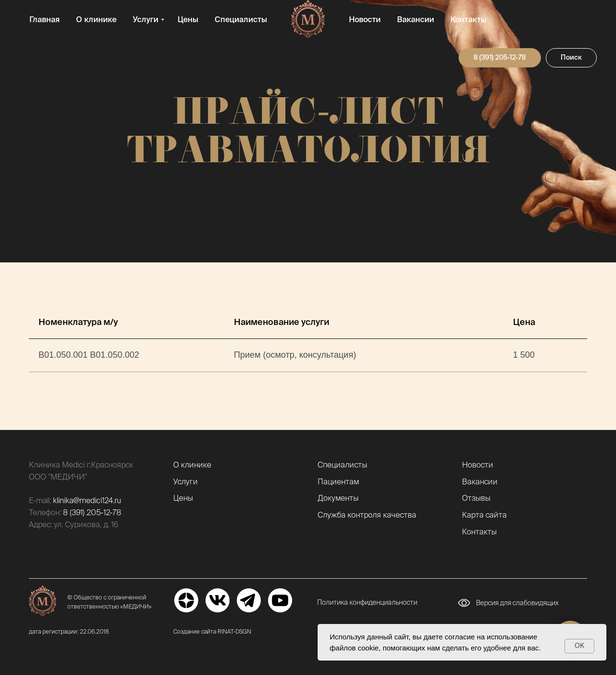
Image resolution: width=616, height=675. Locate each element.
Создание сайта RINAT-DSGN (212, 631)
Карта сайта (484, 515)
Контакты (468, 19)
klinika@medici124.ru (87, 500)
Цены (188, 19)
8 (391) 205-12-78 (92, 512)
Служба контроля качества (367, 515)
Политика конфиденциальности (367, 602)
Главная (45, 19)
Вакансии (416, 19)
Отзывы (476, 498)
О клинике (96, 19)
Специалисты (241, 19)
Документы (338, 498)
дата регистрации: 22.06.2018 (69, 631)
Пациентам (338, 481)
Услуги (146, 19)
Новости (365, 19)
